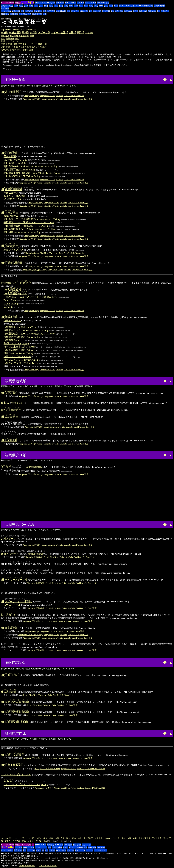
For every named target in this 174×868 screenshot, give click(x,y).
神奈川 (63, 11)
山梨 (86, 11)
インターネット (100, 850)
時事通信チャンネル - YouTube (20, 327)
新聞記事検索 (11, 216)
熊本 (25, 14)
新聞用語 (5, 8)
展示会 (66, 847)
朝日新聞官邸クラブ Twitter (18, 176)
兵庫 (126, 11)
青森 (9, 11)
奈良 (130, 11)
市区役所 (79, 847)
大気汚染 (5, 50)
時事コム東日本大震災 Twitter (20, 347)
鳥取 (141, 11)
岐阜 (95, 11)
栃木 (40, 11)
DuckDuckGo (69, 96)
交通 (8, 38)
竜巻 (40, 44)
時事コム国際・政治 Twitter (18, 350)
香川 (167, 11)
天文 (51, 850)
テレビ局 (5, 36)
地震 (3, 41)
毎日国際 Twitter (18, 232)
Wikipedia (29, 96)
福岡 (12, 14)
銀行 (32, 36)
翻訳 (70, 845)
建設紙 (72, 33)
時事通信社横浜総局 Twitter (18, 337)
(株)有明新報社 (18, 403)
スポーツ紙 (140, 6)
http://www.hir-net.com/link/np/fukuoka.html (19, 30)
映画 (62, 3)
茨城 (36, 11)
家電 (77, 850)
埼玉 (49, 11)
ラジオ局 (14, 36)
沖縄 (45, 14)
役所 (27, 36)
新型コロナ (86, 845)
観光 (12, 38)
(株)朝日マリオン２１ (15, 160)
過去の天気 (34, 47)
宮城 (18, 11)
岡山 (150, 11)
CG (33, 845)
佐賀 (16, 14)
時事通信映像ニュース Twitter (26, 334)
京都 (117, 11)
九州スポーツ (8, 539)
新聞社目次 (6, 6)
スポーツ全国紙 (59, 33)
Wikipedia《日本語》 (32, 99)
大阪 (121, 11)
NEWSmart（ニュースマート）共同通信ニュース (32, 297)
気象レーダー (29, 44)
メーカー (70, 850)
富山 (73, 11)
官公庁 (72, 847)
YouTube (59, 96)
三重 (108, 11)
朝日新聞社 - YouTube (15, 163)
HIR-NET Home (8, 3)
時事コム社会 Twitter (15, 353)
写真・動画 (10, 157)
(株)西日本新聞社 (35, 554)
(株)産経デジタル (13, 199)
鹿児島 (39, 14)
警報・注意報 (12, 47)
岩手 (14, 11)
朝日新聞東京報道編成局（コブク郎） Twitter (28, 173)
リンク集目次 (28, 3)
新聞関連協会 (159, 6)
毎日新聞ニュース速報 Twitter (26, 222)
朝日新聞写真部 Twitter (16, 170)
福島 (31, 11)
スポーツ (47, 3)
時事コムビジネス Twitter (17, 360)
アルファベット (128, 6)
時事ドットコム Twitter (22, 330)
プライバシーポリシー (48, 866)
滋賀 (113, 11)
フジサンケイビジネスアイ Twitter (22, 784)
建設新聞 (149, 6)
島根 (145, 11)
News (47, 96)
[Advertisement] (36, 79)
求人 (85, 847)
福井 (82, 11)
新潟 (69, 11)
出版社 (22, 36)
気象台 (43, 47)
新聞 (49, 847)
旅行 (20, 850)
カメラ (82, 850)
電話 (94, 847)
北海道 (4, 11)
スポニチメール (12, 605)
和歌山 (136, 11)
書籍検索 (51, 845)
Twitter (52, 96)
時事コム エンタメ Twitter (17, 363)
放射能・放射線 (22, 50)
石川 (77, 11)
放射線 (39, 850)
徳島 (163, 11)
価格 (75, 845)
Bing (42, 96)
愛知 (104, 11)
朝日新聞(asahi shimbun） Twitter (27, 166)
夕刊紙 (34, 33)
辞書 (99, 3)
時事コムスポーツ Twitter (17, 356)
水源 (45, 44)
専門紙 (80, 33)
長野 (91, 11)
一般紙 (5, 33)
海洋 (31, 50)
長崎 (21, 14)
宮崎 (34, 14)
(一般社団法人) (16, 283)
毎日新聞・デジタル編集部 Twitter (28, 219)
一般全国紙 (15, 33)
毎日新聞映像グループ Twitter (26, 229)
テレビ (38, 847)
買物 (53, 3)
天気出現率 (24, 47)
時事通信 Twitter (12, 340)
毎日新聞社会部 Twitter (22, 226)
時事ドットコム (12, 321)
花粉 (12, 50)
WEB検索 (105, 3)
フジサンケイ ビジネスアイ (16, 775)
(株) (11, 92)
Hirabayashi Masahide (27, 866)
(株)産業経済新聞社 (35, 467)
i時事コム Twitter (13, 343)
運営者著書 (26, 845)
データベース (70, 3)
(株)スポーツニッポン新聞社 (17, 602)
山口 (159, 11)
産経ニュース (11, 193)
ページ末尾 (89, 33)
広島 (154, 11)
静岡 (99, 11)
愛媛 (3, 14)
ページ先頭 (6, 838)
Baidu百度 (80, 96)
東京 (58, 11)
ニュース (80, 3)
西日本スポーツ (10, 554)
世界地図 (9, 850)
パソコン (39, 3)
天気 (3, 44)
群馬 (45, 11)
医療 (58, 3)
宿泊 (17, 38)
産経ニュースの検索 (15, 196)
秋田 (23, 11)
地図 (3, 38)
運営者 (18, 3)
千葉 (53, 11)
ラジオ (44, 847)
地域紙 (26, 33)
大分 (29, 14)
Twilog (54, 166)
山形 (27, 11)
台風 (3, 47)
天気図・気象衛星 (14, 44)
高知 (7, 14)
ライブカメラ (12, 41)
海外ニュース (91, 3)
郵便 (99, 847)
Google (36, 96)
